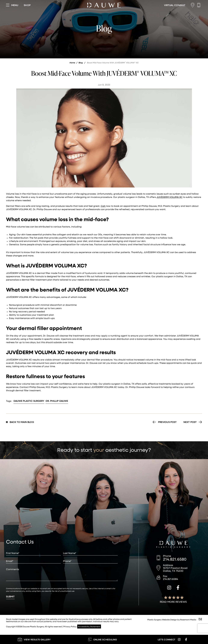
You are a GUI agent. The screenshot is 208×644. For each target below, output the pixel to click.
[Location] (193, 5)
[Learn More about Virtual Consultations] (175, 5)
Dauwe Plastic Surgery (29, 401)
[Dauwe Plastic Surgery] (173, 545)
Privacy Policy (70, 626)
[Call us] (199, 5)
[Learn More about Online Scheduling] (102, 639)
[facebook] (178, 588)
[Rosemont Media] (200, 619)
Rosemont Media (188, 619)
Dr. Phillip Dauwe (57, 401)
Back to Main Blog (20, 422)
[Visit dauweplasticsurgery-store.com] (27, 5)
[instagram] (169, 588)
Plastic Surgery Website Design (162, 619)
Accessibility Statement (89, 626)
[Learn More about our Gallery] (34, 639)
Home (72, 63)
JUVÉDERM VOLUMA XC (169, 197)
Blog (81, 63)
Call (103, 206)
